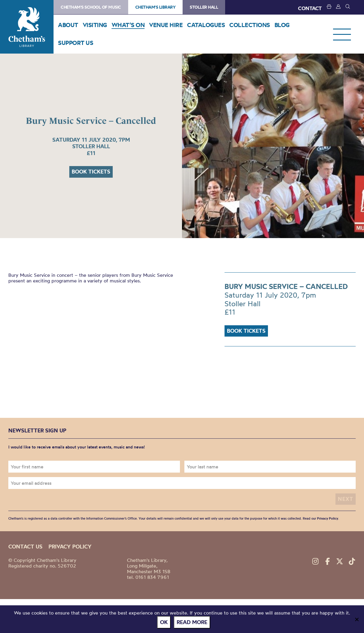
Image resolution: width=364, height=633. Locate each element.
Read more (192, 622)
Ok (164, 622)
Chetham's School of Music (91, 7)
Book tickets (91, 172)
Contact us (25, 547)
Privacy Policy (328, 518)
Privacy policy (70, 547)
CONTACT (310, 8)
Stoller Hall (204, 7)
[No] (357, 619)
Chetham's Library (27, 27)
